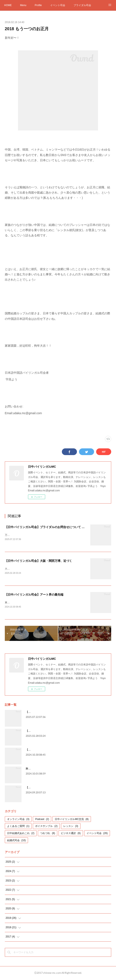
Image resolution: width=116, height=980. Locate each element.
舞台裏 (29, 769)
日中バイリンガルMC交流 (72, 820)
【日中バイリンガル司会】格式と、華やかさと (52, 788)
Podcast (42, 820)
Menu (23, 5)
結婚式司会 (16, 841)
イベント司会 (58, 5)
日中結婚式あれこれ (21, 834)
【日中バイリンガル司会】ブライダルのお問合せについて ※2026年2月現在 (55, 527)
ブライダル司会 (82, 5)
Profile (38, 5)
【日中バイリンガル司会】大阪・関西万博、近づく (38, 561)
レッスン (71, 827)
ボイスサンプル (46, 827)
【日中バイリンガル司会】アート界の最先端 (34, 595)
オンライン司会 (18, 820)
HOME (8, 5)
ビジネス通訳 (71, 834)
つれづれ (48, 834)
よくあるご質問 (18, 827)
